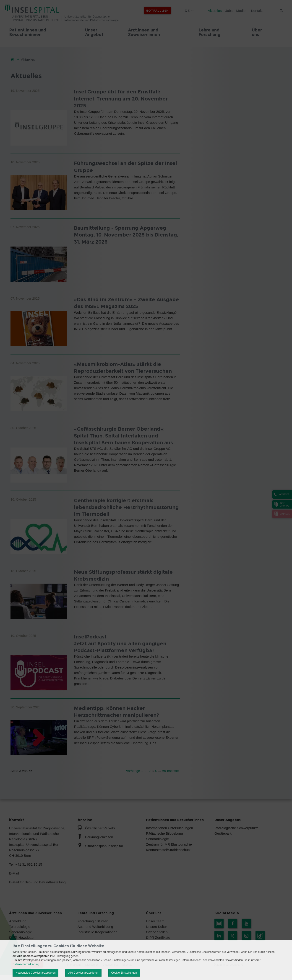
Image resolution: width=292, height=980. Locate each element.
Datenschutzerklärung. (26, 964)
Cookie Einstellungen (124, 973)
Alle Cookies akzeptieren (83, 973)
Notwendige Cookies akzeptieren (35, 973)
